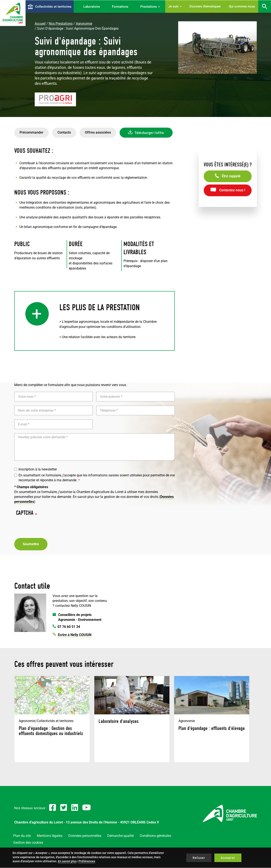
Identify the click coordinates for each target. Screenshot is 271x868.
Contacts (64, 132)
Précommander (32, 132)
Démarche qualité (120, 836)
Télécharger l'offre (149, 133)
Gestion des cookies (28, 843)
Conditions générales (155, 836)
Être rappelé (231, 176)
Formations (120, 7)
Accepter (228, 858)
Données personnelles (85, 836)
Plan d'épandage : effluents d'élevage (212, 728)
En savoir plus (67, 861)
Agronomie (84, 24)
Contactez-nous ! (232, 190)
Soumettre (31, 544)
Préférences (87, 861)
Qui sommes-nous (242, 6)
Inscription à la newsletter (36, 469)
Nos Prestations (61, 24)
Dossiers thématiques (205, 6)
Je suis (175, 6)
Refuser (199, 858)
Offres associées (98, 132)
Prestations (150, 7)
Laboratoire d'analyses (119, 721)
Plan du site (22, 836)
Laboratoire (92, 7)
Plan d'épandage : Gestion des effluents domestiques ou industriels (51, 731)
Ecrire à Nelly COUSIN (75, 635)
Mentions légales (50, 836)
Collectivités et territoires (53, 7)
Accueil (40, 24)
